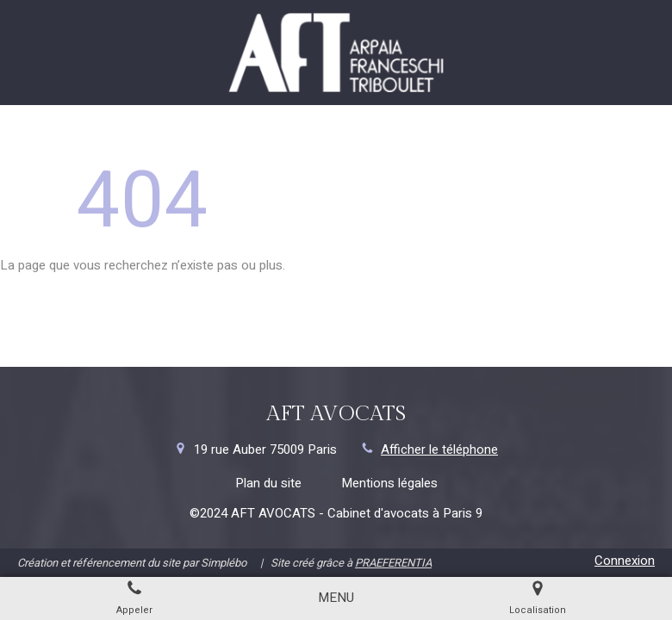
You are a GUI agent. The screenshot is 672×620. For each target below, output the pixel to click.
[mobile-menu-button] (336, 598)
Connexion (625, 561)
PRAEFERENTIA (393, 563)
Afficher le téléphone (439, 450)
